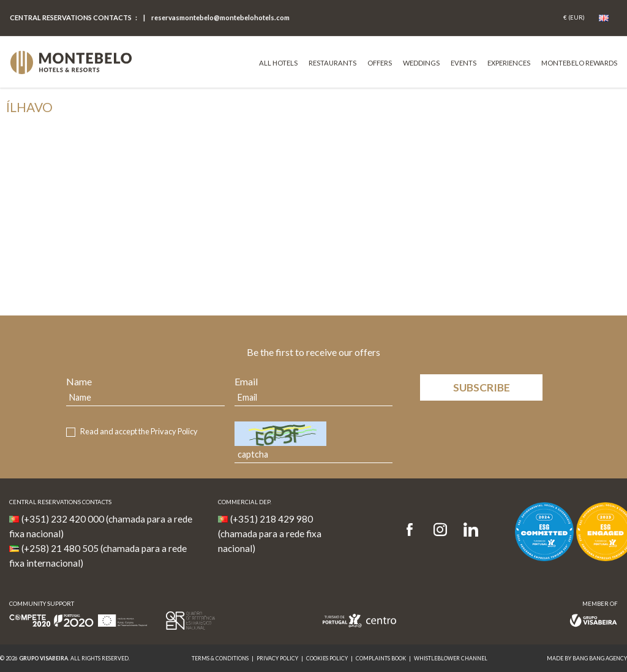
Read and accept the (139, 432)
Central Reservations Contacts (71, 17)
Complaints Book (381, 658)
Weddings (421, 63)
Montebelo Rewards (579, 63)
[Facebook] (414, 530)
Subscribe (482, 387)
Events (464, 63)
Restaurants (332, 63)
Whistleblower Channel (451, 658)
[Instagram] (440, 530)
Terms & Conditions (220, 658)
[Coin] (574, 18)
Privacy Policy (174, 431)
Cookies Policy (327, 658)
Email (246, 381)
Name (79, 381)
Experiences (509, 63)
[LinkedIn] (471, 530)
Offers (380, 63)
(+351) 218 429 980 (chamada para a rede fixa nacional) (270, 534)
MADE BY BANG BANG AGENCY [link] (587, 658)
